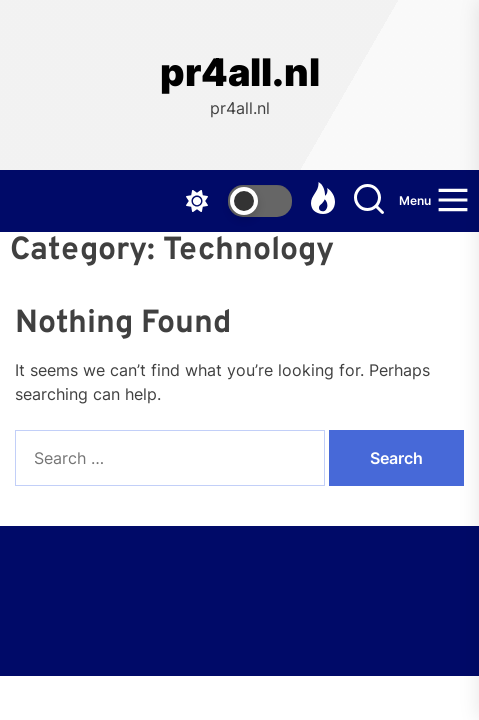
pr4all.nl (240, 72)
